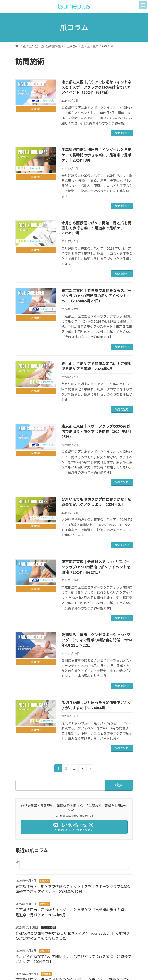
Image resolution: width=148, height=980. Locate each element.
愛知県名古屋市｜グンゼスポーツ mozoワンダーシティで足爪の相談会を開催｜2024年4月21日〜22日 (97, 640)
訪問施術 (44, 881)
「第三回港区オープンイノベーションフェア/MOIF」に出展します (70, 868)
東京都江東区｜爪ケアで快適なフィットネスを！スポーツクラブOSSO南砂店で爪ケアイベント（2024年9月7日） (96, 87)
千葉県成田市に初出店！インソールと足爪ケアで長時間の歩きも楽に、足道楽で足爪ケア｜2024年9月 (96, 155)
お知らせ (46, 862)
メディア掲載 (48, 927)
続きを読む (122, 133)
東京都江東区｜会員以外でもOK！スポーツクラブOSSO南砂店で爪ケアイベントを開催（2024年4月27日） (96, 567)
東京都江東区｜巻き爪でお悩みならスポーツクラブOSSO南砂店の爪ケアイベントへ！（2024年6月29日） (96, 296)
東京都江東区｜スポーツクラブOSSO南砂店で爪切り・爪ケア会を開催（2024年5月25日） (96, 431)
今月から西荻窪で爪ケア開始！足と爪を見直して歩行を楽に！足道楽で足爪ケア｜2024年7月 (96, 228)
